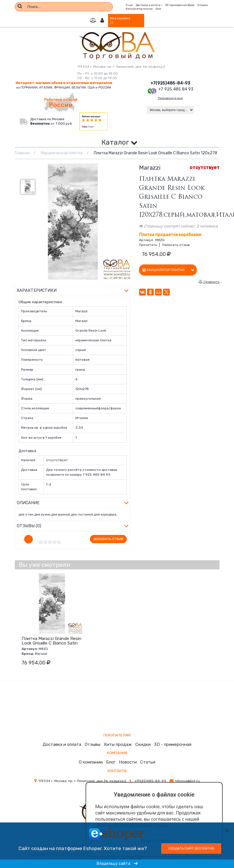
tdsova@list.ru (188, 775)
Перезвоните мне (170, 99)
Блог (158, 8)
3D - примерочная (171, 739)
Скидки (143, 739)
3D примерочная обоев (180, 4)
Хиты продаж (119, 739)
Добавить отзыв (108, 534)
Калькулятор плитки (139, 8)
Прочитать (148, 245)
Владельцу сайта (117, 864)
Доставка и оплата (65, 739)
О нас (129, 4)
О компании (92, 757)
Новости (127, 757)
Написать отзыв (176, 245)
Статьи (146, 757)
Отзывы (203, 4)
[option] (73, 222)
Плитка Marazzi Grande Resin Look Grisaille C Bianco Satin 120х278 (51, 638)
